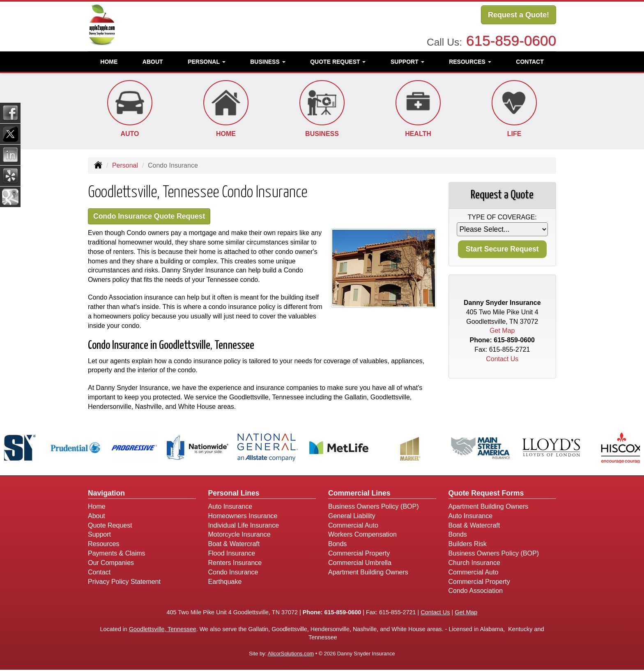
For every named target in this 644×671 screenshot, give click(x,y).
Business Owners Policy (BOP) (374, 507)
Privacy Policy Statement (124, 582)
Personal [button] (206, 60)
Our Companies (111, 564)
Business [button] (268, 60)
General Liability (352, 517)
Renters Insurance (235, 564)
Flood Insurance (232, 555)
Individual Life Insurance (244, 526)
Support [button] (407, 60)
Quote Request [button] (338, 60)
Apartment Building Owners (368, 573)
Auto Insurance (230, 507)
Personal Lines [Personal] (234, 494)
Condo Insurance (233, 573)
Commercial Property (359, 555)
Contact (530, 60)
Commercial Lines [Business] (359, 494)
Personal (125, 165)
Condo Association (476, 592)
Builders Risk (468, 545)
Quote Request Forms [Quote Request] (486, 494)
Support (99, 536)
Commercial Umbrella (360, 564)
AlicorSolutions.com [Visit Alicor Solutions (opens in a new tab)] (291, 654)
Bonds (337, 545)
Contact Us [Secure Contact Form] (502, 359)
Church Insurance (474, 564)
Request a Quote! (519, 15)
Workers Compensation (362, 536)
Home (109, 60)
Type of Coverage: (502, 217)
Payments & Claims (117, 555)
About (153, 60)
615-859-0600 (511, 39)
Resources (103, 545)
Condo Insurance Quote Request (155, 217)
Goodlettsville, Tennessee (163, 630)
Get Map (502, 331)
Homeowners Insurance (243, 517)
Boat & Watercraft (234, 545)
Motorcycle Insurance (239, 536)
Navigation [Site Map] (106, 494)
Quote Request (110, 526)
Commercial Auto (353, 526)
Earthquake (225, 582)
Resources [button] (470, 60)
